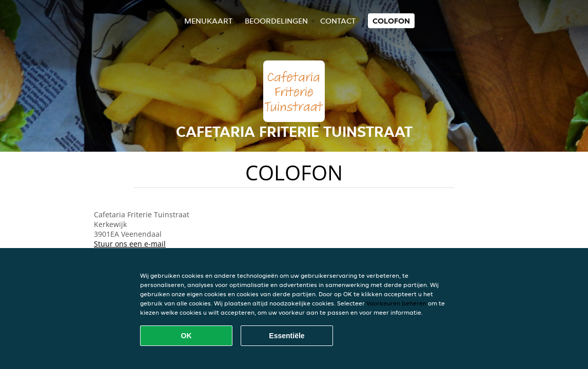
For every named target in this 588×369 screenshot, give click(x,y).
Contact (338, 21)
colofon (391, 21)
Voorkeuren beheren (396, 303)
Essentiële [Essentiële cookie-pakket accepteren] (287, 336)
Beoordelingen (276, 21)
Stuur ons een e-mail (130, 244)
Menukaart (208, 21)
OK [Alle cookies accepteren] (187, 336)
